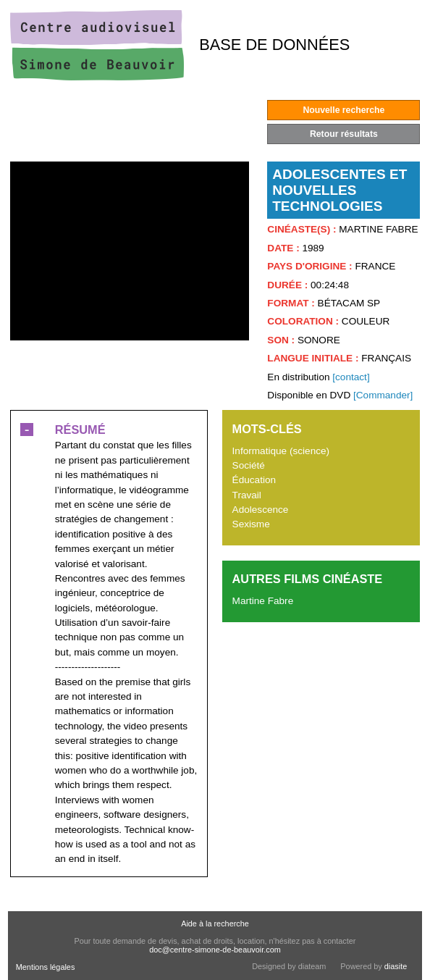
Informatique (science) (281, 451)
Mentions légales (46, 967)
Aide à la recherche (215, 924)
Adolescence (261, 510)
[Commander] (383, 395)
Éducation (254, 480)
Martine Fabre (263, 601)
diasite (396, 966)
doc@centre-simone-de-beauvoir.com (215, 950)
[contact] (351, 377)
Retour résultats (344, 134)
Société (249, 465)
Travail (247, 495)
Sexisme (251, 524)
